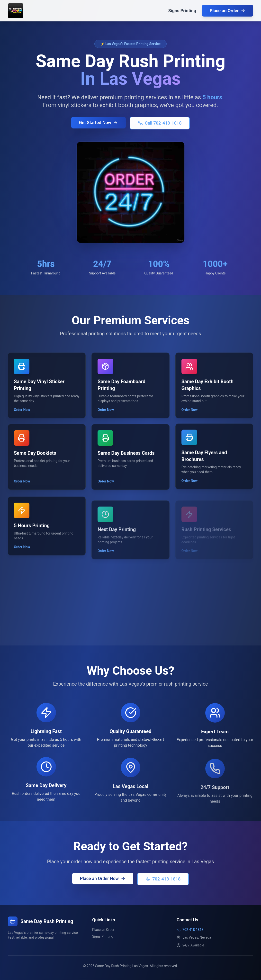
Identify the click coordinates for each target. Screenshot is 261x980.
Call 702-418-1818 (160, 124)
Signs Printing (182, 11)
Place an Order (228, 11)
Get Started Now (99, 123)
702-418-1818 (162, 879)
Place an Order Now (103, 878)
